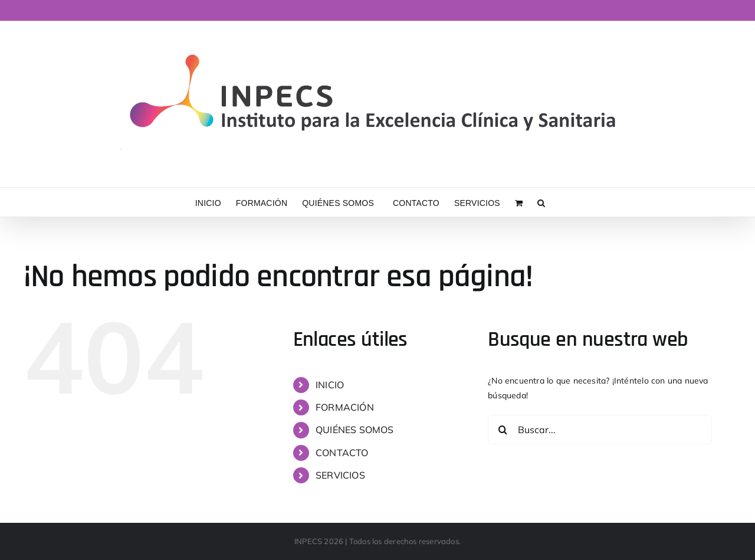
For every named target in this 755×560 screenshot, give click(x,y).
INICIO (330, 385)
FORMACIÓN (345, 407)
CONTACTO (342, 453)
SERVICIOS (340, 475)
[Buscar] (503, 430)
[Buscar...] (600, 430)
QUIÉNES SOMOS (355, 430)
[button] (541, 202)
